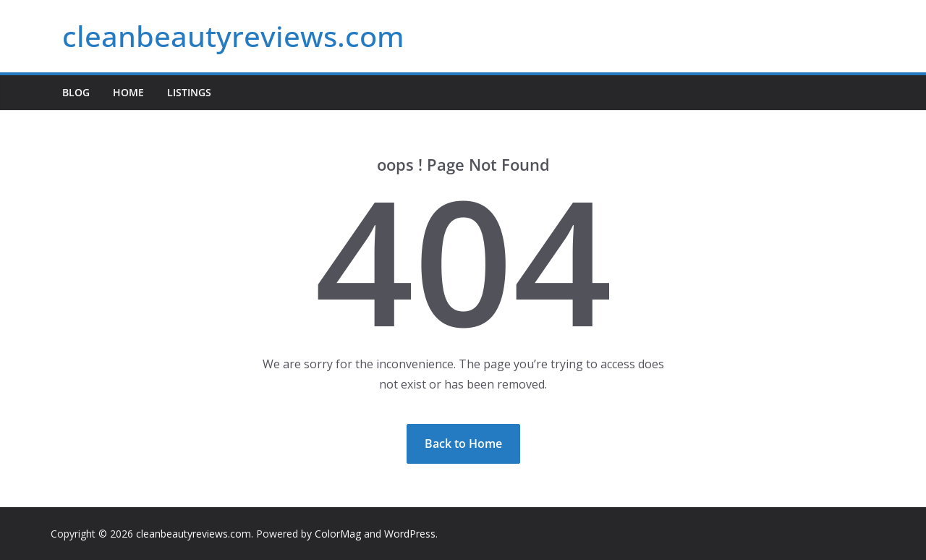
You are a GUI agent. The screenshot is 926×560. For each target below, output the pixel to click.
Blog (76, 92)
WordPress (410, 534)
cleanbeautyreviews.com (233, 36)
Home (128, 92)
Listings (189, 92)
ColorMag (338, 534)
